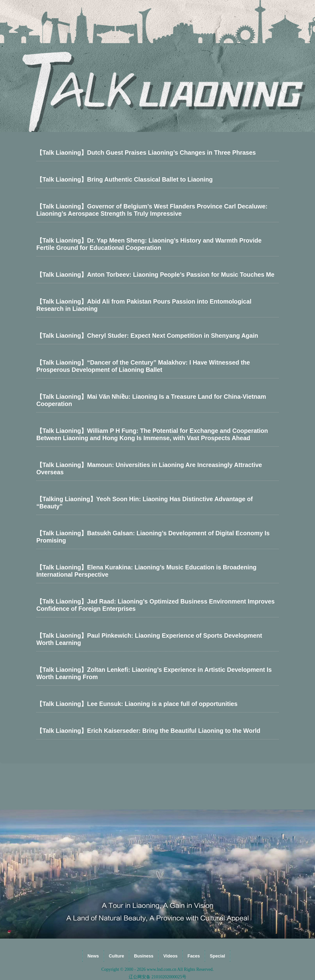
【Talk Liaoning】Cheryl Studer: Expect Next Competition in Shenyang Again (147, 336)
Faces (194, 956)
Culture (116, 956)
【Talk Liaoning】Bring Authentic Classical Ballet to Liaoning (125, 179)
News (93, 956)
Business (144, 956)
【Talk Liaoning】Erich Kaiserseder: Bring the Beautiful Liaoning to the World (148, 731)
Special (217, 956)
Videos (170, 956)
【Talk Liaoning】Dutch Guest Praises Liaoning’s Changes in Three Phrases (146, 153)
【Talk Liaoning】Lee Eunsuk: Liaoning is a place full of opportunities (137, 704)
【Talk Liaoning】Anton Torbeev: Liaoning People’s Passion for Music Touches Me (155, 275)
